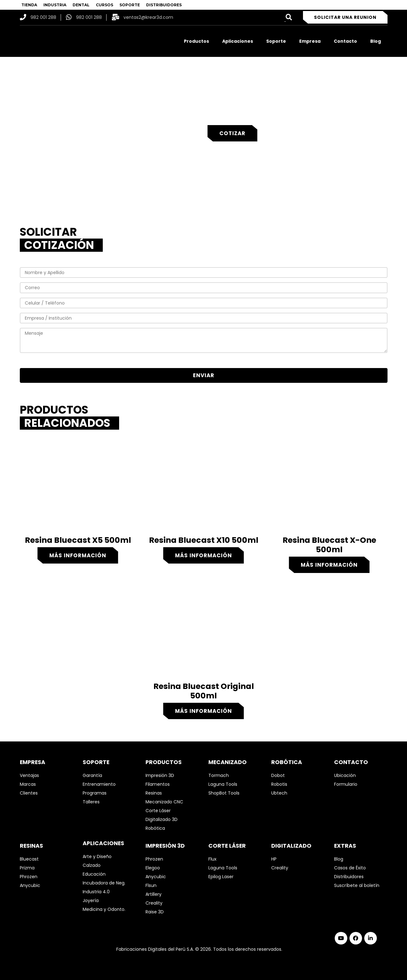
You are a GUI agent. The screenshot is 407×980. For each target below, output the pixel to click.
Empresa (310, 41)
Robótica (155, 828)
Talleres (91, 802)
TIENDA (29, 5)
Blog (376, 41)
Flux (212, 859)
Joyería (91, 900)
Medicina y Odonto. (104, 909)
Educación (94, 874)
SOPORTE (130, 5)
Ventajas (29, 775)
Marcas (28, 784)
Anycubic (30, 885)
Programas (95, 793)
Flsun (151, 885)
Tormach (219, 775)
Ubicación (345, 775)
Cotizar (232, 133)
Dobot (278, 775)
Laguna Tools (223, 784)
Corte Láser (158, 811)
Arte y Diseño (97, 856)
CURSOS (104, 5)
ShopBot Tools (224, 793)
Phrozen (29, 877)
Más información (78, 555)
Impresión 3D (160, 775)
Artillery (154, 894)
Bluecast (29, 859)
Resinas (154, 793)
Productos (196, 41)
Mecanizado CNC (164, 802)
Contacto (345, 41)
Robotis (279, 784)
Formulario (346, 784)
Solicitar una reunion (345, 17)
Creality (154, 903)
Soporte (276, 41)
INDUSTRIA (55, 5)
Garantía (92, 775)
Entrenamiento (99, 784)
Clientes (29, 793)
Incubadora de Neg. (104, 883)
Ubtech (279, 793)
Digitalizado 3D (162, 819)
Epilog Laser (221, 877)
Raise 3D (155, 912)
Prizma (27, 868)
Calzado (92, 865)
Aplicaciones (238, 41)
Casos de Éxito (350, 868)
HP (274, 859)
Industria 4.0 (96, 892)
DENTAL (81, 5)
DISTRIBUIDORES (164, 5)
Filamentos (158, 784)
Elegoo (153, 868)
